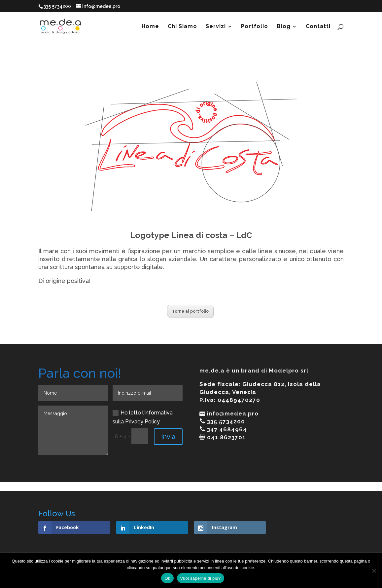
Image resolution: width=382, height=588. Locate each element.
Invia (168, 437)
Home (150, 27)
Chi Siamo (182, 27)
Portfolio (255, 27)
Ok (167, 578)
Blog (284, 27)
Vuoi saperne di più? (201, 578)
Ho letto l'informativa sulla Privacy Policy (143, 417)
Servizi (216, 27)
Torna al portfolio (190, 311)
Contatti (318, 27)
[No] (374, 570)
